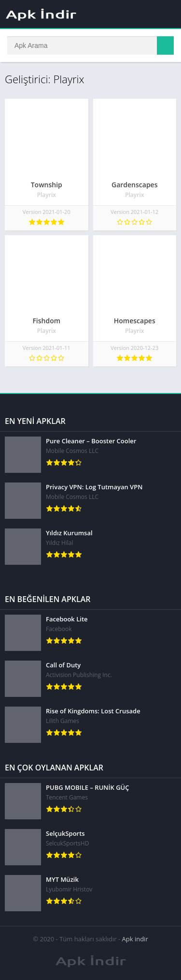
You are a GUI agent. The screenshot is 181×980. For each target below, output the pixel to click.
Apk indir (135, 939)
